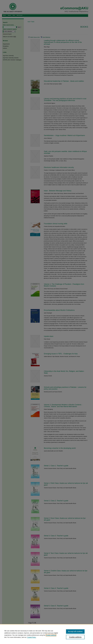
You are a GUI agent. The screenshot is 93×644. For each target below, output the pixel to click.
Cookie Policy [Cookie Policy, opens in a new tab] (32, 637)
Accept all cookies (75, 631)
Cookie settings (51, 635)
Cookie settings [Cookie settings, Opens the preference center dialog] (75, 637)
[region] (46, 634)
